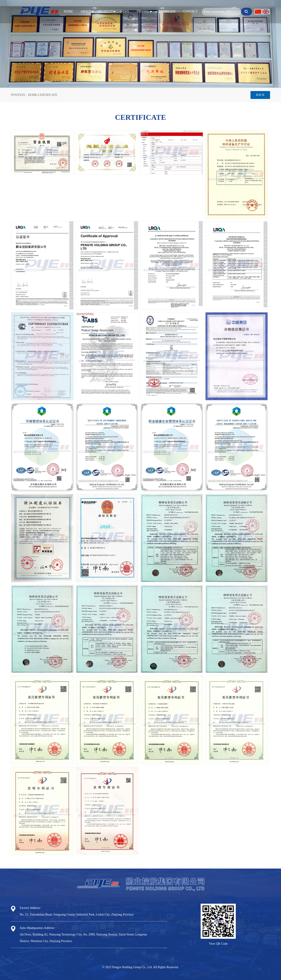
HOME (68, 12)
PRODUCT (106, 12)
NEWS (125, 12)
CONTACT (190, 12)
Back (260, 95)
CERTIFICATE (166, 12)
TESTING (143, 12)
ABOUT (86, 12)
